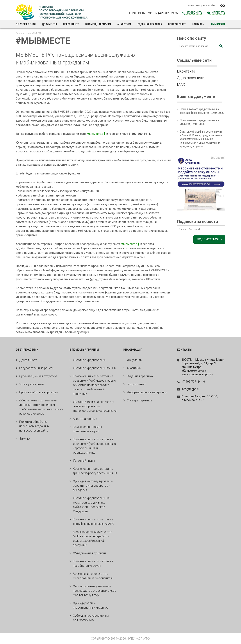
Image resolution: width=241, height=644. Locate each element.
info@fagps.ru (190, 389)
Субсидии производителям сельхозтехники (91, 618)
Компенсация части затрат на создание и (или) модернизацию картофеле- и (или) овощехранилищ (94, 446)
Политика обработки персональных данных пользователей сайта (34, 426)
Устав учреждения (32, 384)
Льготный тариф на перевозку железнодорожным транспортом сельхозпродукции (95, 406)
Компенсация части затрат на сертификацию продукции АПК (93, 522)
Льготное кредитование (89, 360)
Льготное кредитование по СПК (94, 368)
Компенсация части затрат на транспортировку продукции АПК (95, 471)
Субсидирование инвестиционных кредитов (91, 605)
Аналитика (124, 24)
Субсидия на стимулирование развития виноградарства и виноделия (93, 486)
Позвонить (195, 13)
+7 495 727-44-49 (193, 382)
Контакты (198, 24)
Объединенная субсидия (90, 553)
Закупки (25, 439)
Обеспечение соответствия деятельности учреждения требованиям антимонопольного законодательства (42, 407)
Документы (49, 24)
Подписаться (208, 240)
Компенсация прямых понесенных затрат (88, 429)
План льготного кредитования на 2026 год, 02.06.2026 (199, 122)
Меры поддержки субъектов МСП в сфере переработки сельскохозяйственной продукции (93, 539)
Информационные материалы (147, 392)
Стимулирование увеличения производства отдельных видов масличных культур (95, 591)
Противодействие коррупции (39, 392)
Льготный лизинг (84, 461)
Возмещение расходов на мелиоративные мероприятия (93, 576)
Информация (133, 350)
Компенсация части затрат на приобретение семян (93, 563)
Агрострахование (85, 419)
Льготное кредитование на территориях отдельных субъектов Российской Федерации (91, 505)
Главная (20, 33)
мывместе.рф (96, 134)
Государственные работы (37, 368)
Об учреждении (26, 24)
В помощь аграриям (98, 24)
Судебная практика (150, 24)
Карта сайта (209, 6)
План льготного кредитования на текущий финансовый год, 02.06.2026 (202, 111)
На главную (194, 6)
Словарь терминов (140, 400)
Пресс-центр (71, 24)
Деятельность (29, 360)
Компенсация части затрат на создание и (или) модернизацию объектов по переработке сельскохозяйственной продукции (94, 385)
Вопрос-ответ (177, 24)
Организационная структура (38, 376)
